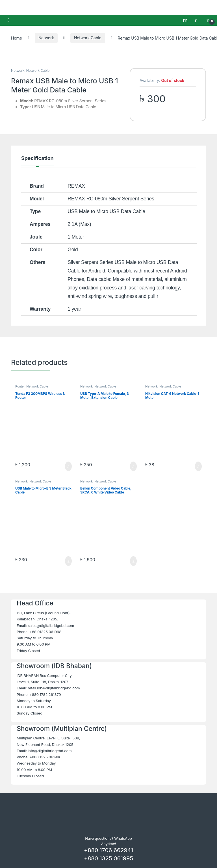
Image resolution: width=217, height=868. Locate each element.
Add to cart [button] (68, 466)
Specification (37, 158)
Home (17, 38)
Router (20, 386)
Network (46, 38)
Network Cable (88, 38)
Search (186, 20)
